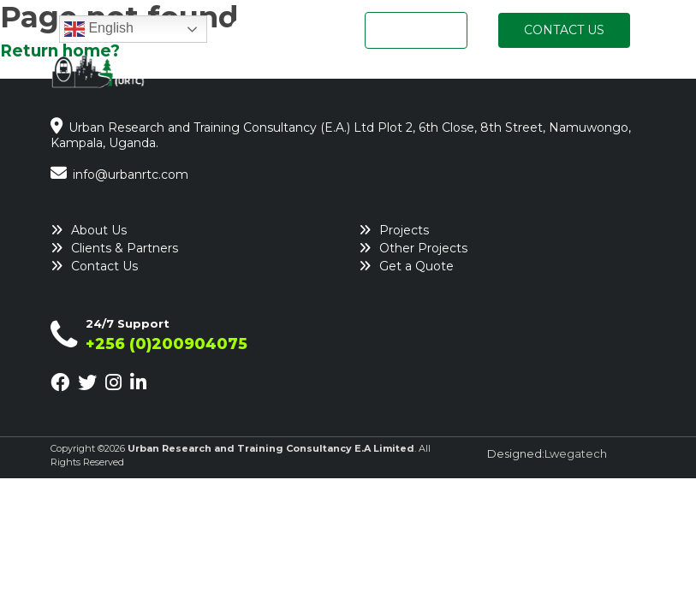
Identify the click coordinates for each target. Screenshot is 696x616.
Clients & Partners (125, 248)
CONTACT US (564, 30)
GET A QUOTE (416, 30)
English (99, 29)
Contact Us (104, 266)
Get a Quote (416, 266)
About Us (99, 230)
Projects (531, 76)
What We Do (434, 76)
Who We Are (329, 76)
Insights (611, 76)
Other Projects (423, 248)
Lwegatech (576, 453)
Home (247, 76)
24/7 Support (128, 323)
